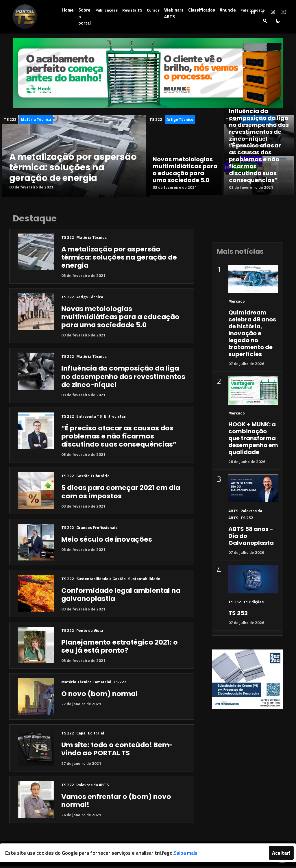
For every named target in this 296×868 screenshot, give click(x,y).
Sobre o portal (85, 16)
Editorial (96, 735)
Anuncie (228, 10)
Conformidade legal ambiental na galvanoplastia (121, 597)
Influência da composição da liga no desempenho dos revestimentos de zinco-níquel (259, 125)
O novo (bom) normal (99, 696)
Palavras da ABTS (92, 787)
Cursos (153, 10)
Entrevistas (115, 418)
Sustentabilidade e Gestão (101, 581)
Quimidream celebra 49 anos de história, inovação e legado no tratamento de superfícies (252, 336)
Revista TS (132, 10)
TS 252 (247, 520)
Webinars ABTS (174, 13)
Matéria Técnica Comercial (86, 684)
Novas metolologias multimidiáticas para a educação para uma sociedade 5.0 (185, 174)
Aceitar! (281, 853)
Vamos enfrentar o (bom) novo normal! (116, 803)
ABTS (233, 513)
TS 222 (10, 119)
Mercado (237, 304)
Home (68, 10)
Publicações (107, 10)
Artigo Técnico (180, 119)
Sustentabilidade (144, 581)
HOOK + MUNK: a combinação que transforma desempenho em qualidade (253, 441)
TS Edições (254, 604)
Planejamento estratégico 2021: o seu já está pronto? (120, 648)
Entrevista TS (89, 418)
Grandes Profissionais (97, 530)
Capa (81, 735)
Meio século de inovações (107, 542)
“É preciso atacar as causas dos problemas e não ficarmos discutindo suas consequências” (255, 163)
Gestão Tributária (93, 478)
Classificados (202, 10)
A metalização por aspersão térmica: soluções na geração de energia (73, 167)
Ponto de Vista (90, 633)
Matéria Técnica (36, 119)
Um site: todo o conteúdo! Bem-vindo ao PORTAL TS (117, 751)
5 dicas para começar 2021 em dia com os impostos (121, 494)
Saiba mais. (186, 853)
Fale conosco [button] (253, 10)
